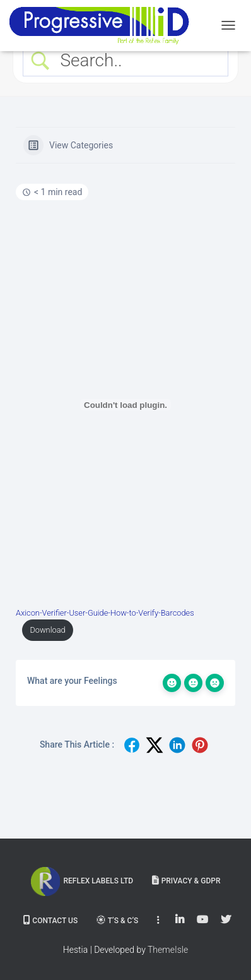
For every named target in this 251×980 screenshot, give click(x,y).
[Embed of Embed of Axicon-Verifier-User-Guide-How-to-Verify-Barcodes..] (125, 405)
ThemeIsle (168, 950)
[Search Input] (136, 60)
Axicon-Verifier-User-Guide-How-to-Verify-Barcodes (105, 613)
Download (47, 630)
